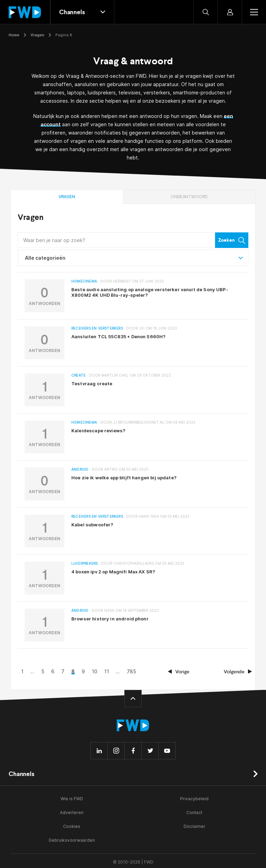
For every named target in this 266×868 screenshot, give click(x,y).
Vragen (37, 35)
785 (185, 670)
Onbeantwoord (189, 197)
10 (148, 670)
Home (14, 35)
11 (160, 670)
